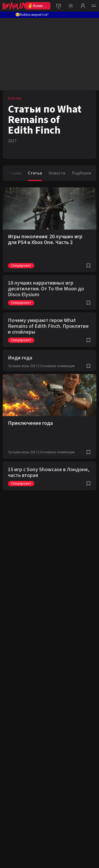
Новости (57, 173)
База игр (15, 98)
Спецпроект (21, 266)
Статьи (35, 173)
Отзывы (14, 173)
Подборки (81, 173)
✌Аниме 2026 (36, 6)
